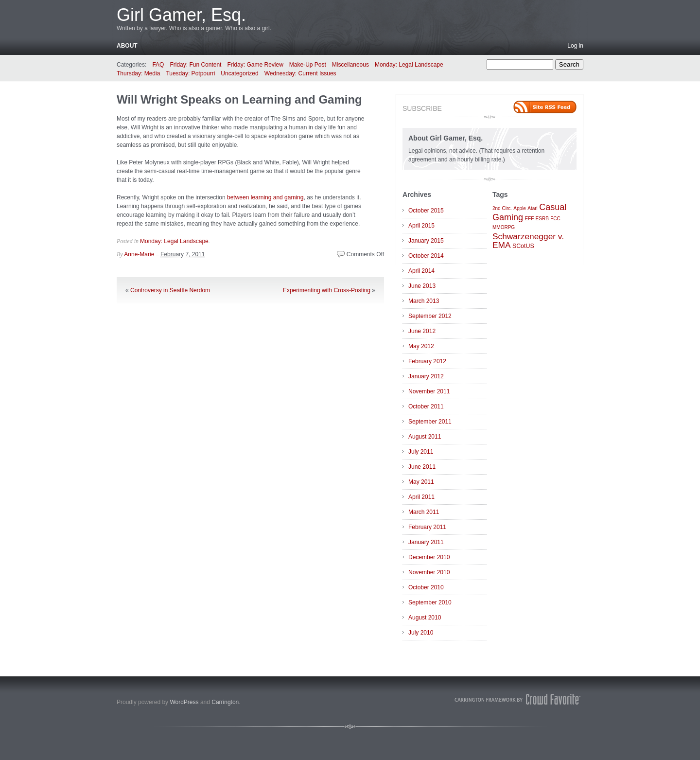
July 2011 (421, 452)
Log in (575, 46)
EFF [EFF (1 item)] (529, 219)
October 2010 (426, 587)
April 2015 (421, 226)
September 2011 (430, 422)
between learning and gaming (265, 197)
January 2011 (426, 542)
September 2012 (430, 316)
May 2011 (421, 482)
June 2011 (422, 467)
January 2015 (426, 241)
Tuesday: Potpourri (190, 73)
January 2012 (426, 376)
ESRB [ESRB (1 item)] (542, 219)
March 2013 (424, 301)
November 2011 (429, 391)
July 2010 (421, 633)
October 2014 (426, 256)
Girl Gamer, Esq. (181, 15)
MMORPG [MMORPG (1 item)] (504, 227)
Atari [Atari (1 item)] (533, 208)
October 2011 (426, 407)
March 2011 (424, 512)
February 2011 (427, 527)
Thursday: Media (138, 73)
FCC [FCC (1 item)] (555, 219)
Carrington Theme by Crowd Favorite (518, 699)
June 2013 (422, 286)
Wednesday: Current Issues (300, 73)
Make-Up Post (308, 65)
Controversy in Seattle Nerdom (170, 290)
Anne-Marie (139, 254)
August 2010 (425, 618)
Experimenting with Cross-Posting (327, 290)
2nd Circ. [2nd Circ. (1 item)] (502, 208)
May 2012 (421, 346)
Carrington (225, 702)
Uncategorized (239, 73)
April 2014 (421, 271)
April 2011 (421, 497)
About (127, 46)
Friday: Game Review (255, 65)
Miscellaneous (350, 65)
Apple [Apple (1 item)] (520, 208)
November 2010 (429, 572)
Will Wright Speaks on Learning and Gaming (239, 99)
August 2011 (425, 437)
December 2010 (429, 557)
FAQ (158, 65)
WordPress (184, 702)
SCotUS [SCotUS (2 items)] (523, 246)
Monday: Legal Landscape (409, 65)
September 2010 (430, 602)
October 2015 (426, 211)
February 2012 (427, 361)
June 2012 (422, 331)
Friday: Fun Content (195, 65)
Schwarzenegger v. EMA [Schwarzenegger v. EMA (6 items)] (528, 241)
